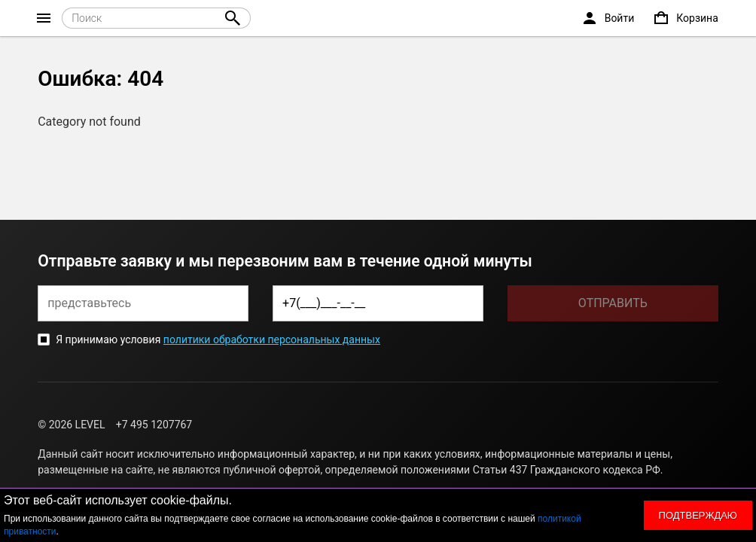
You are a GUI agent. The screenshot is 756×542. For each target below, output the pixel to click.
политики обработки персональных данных (272, 340)
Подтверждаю (698, 515)
